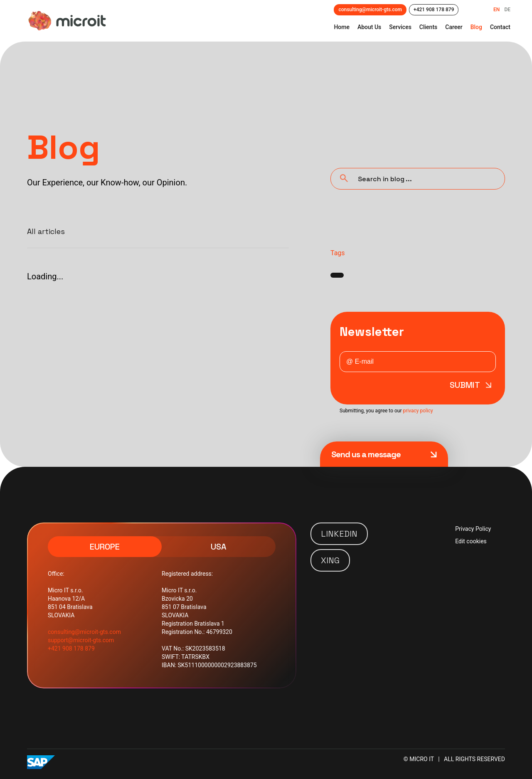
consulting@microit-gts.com (370, 10)
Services (400, 27)
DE (507, 10)
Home (342, 27)
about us (369, 27)
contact (500, 27)
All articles (46, 231)
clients (428, 27)
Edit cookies (471, 541)
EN (496, 10)
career (454, 27)
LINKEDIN (339, 534)
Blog (476, 27)
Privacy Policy (473, 529)
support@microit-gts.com (81, 640)
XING (330, 560)
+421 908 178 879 (434, 10)
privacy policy (418, 411)
